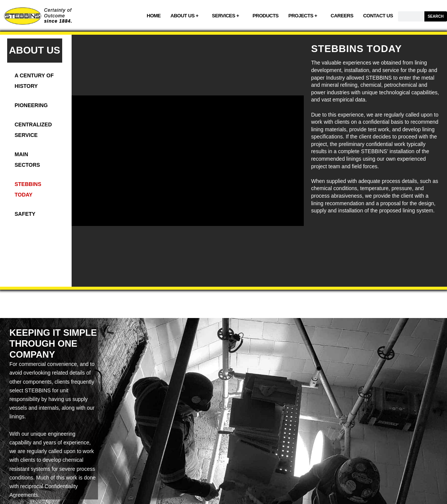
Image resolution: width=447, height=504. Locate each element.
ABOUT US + (186, 16)
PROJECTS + (305, 16)
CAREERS (342, 16)
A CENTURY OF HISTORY (34, 81)
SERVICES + (227, 16)
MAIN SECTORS (27, 160)
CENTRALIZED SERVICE (33, 130)
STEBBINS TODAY (28, 189)
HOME (154, 16)
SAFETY (25, 214)
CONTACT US (378, 16)
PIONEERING (31, 105)
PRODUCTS (266, 16)
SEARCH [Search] (436, 16)
